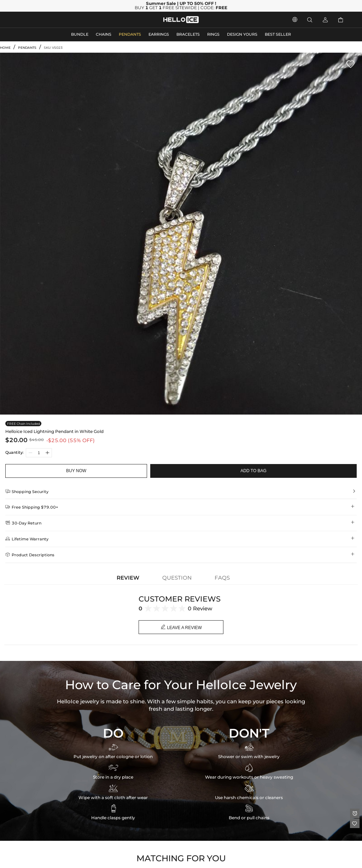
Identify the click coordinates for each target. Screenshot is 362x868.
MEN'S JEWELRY (33, 20)
